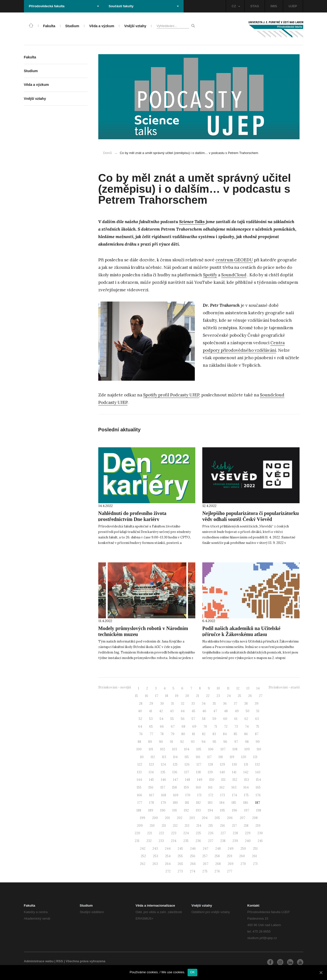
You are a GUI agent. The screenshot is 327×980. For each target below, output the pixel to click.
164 (246, 787)
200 (155, 818)
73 (236, 727)
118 (221, 757)
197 (247, 810)
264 (168, 864)
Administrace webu (39, 961)
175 (246, 795)
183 (210, 803)
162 (222, 787)
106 (211, 749)
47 (215, 711)
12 (238, 688)
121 (255, 757)
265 (180, 864)
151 (223, 780)
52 (140, 719)
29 (151, 704)
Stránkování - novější (115, 687)
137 (187, 772)
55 (172, 719)
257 (205, 856)
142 (246, 772)
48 (226, 711)
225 (198, 833)
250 (243, 849)
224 (186, 833)
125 (175, 764)
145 (151, 780)
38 (246, 704)
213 (187, 826)
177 (140, 803)
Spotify (210, 275)
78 (162, 734)
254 (168, 856)
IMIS (274, 6)
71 (216, 727)
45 (193, 711)
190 (163, 810)
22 (208, 696)
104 (187, 749)
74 (247, 727)
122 (140, 764)
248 (218, 849)
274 (193, 871)
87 (257, 734)
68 (183, 727)
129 (222, 764)
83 (214, 734)
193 (198, 810)
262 (143, 864)
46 (204, 711)
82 (204, 734)
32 (183, 704)
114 (175, 757)
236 (198, 841)
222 (162, 833)
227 (223, 833)
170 (188, 795)
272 (168, 871)
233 (161, 841)
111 (142, 757)
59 (214, 719)
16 (147, 696)
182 (198, 803)
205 (217, 818)
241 (260, 841)
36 (225, 704)
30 (162, 704)
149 (200, 780)
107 (223, 749)
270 (243, 864)
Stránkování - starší (284, 687)
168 (164, 795)
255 (180, 856)
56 (183, 719)
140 (222, 772)
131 (246, 764)
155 (139, 787)
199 (143, 818)
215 (211, 826)
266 (193, 864)
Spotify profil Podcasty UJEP (171, 395)
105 (199, 749)
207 (242, 818)
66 (162, 727)
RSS (60, 961)
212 (175, 826)
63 (257, 719)
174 (234, 795)
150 (212, 780)
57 (193, 719)
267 (206, 864)
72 (226, 727)
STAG (255, 6)
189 (151, 810)
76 (141, 734)
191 (175, 810)
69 (194, 727)
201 (167, 818)
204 (205, 818)
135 (163, 772)
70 (205, 727)
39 (257, 704)
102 (163, 749)
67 (173, 727)
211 (164, 826)
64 (140, 727)
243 (155, 849)
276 (217, 871)
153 (247, 780)
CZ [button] (236, 6)
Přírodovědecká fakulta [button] (64, 6)
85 (235, 734)
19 (177, 696)
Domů (108, 153)
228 (235, 833)
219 (258, 826)
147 (176, 780)
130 (234, 764)
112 (153, 757)
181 (187, 803)
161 (210, 787)
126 (187, 764)
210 (152, 826)
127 (199, 764)
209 (140, 826)
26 (250, 696)
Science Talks (192, 222)
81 (194, 734)
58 (204, 719)
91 (171, 742)
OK (192, 972)
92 (182, 742)
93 (193, 742)
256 (193, 856)
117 (209, 757)
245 (180, 849)
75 (257, 727)
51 (258, 711)
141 (234, 772)
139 (210, 772)
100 (139, 749)
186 (246, 803)
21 (198, 696)
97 (236, 742)
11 (228, 688)
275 (205, 871)
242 (143, 849)
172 (211, 795)
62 (246, 719)
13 (248, 688)
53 (151, 719)
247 (206, 849)
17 (157, 696)
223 (174, 833)
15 (136, 696)
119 (232, 757)
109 (247, 749)
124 (163, 764)
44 (183, 711)
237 (211, 841)
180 (175, 803)
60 (225, 719)
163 (234, 787)
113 (164, 757)
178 (152, 803)
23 (218, 696)
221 (150, 833)
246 (193, 849)
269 (231, 864)
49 (237, 711)
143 (258, 772)
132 (258, 764)
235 (186, 841)
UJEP (293, 6)
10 (218, 688)
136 (175, 772)
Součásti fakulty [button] (144, 6)
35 (214, 704)
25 (239, 696)
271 (255, 864)
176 (258, 795)
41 (151, 711)
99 (258, 742)
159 (186, 787)
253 (156, 856)
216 (222, 826)
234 (174, 841)
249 (231, 849)
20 (187, 696)
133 (139, 772)
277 (230, 871)
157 (163, 787)
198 (259, 810)
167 (152, 795)
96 (225, 742)
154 (258, 780)
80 (183, 734)
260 (242, 856)
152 (235, 780)
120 (244, 757)
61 (236, 719)
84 (225, 734)
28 (141, 704)
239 (235, 841)
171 (199, 795)
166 (140, 795)
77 (151, 734)
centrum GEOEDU (234, 260)
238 (223, 841)
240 (248, 841)
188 (139, 810)
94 (204, 742)
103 (175, 749)
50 (248, 711)
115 (187, 757)
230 (260, 833)
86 (246, 734)
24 (229, 696)
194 (210, 810)
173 (223, 795)
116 (198, 757)
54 (162, 719)
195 (222, 810)
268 (218, 864)
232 (149, 841)
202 (180, 818)
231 (137, 841)
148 (188, 780)
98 (247, 742)
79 (172, 734)
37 (235, 704)
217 (234, 826)
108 (235, 749)
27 (261, 696)
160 (198, 787)
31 (172, 704)
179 (163, 803)
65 (151, 727)
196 (235, 810)
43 (172, 711)
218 (246, 826)
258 (217, 856)
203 (192, 818)
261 (254, 856)
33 (193, 704)
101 (151, 749)
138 (198, 772)
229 (248, 833)
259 (229, 856)
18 (167, 696)
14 (258, 688)
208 (255, 818)
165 (258, 787)
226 (211, 833)
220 (137, 833)
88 (139, 742)
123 (152, 764)
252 (143, 856)
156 (151, 787)
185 (234, 803)
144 (139, 780)
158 (174, 787)
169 (176, 795)
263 (155, 864)
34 (204, 704)
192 (186, 810)
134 (151, 772)
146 (163, 780)
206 (230, 818)
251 (255, 849)
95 (214, 742)
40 (140, 711)
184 (222, 803)
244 (168, 849)
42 (161, 711)
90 (161, 742)
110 (259, 749)
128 (211, 764)
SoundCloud (234, 275)
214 (199, 826)
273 (180, 871)
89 (150, 742)
